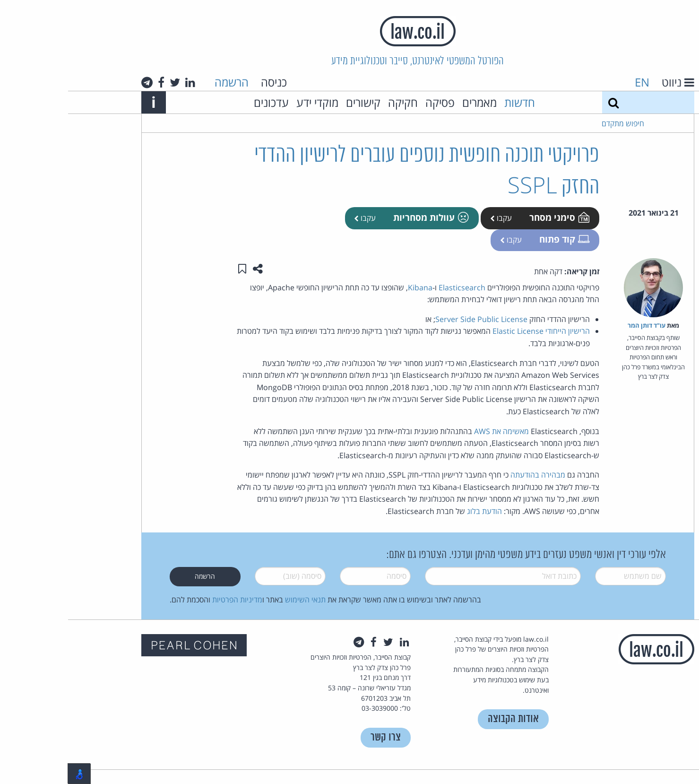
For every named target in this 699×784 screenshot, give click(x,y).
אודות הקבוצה (445, 719)
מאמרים (411, 102)
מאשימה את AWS (433, 431)
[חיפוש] (545, 102)
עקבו (433, 218)
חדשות (452, 102)
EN (574, 82)
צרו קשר (318, 737)
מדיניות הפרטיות (169, 600)
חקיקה (335, 102)
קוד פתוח (496, 239)
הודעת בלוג (416, 511)
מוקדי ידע (249, 102)
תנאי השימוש (237, 600)
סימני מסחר (491, 217)
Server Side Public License (413, 319)
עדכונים (203, 102)
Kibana (352, 287)
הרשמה (164, 82)
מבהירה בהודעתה (470, 475)
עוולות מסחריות (362, 217)
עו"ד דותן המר (578, 325)
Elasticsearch (394, 287)
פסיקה (372, 102)
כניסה (206, 82)
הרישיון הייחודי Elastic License (473, 331)
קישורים (295, 102)
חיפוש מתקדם (555, 123)
